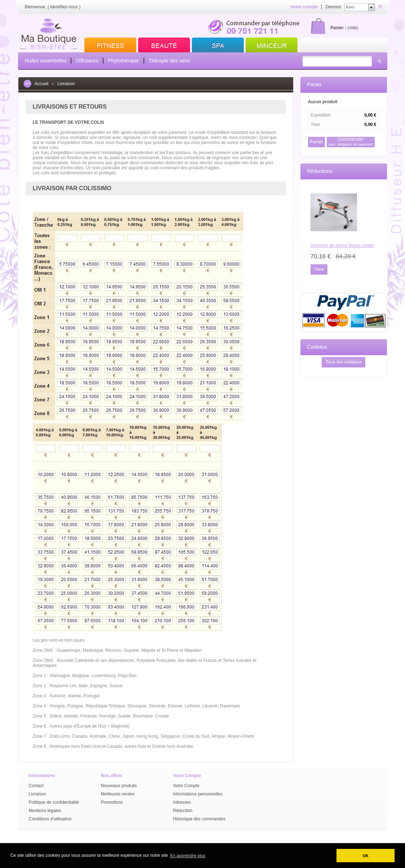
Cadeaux (317, 347)
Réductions (320, 171)
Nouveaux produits (119, 786)
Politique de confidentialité (54, 802)
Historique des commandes (199, 819)
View (319, 269)
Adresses (182, 802)
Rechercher (379, 61)
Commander (351, 142)
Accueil (42, 84)
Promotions (112, 802)
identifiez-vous (64, 7)
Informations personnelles (198, 794)
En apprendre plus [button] (188, 856)
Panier (314, 84)
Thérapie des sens (169, 61)
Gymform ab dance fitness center (342, 245)
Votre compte (304, 7)
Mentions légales (45, 811)
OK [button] (365, 856)
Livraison (38, 794)
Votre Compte (186, 786)
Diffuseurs (87, 61)
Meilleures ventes (118, 794)
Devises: (334, 7)
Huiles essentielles (46, 61)
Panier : (338, 28)
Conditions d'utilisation (50, 819)
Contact (36, 786)
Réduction (183, 811)
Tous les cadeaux (343, 362)
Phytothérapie (123, 61)
